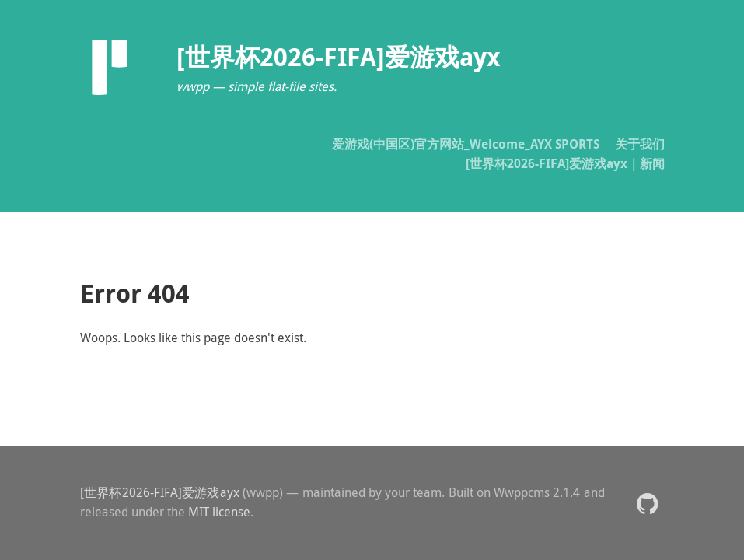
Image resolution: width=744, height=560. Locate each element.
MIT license (219, 512)
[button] (647, 503)
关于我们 (640, 144)
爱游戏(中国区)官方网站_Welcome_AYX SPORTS (466, 144)
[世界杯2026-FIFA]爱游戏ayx (160, 492)
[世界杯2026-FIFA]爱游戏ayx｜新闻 (565, 163)
